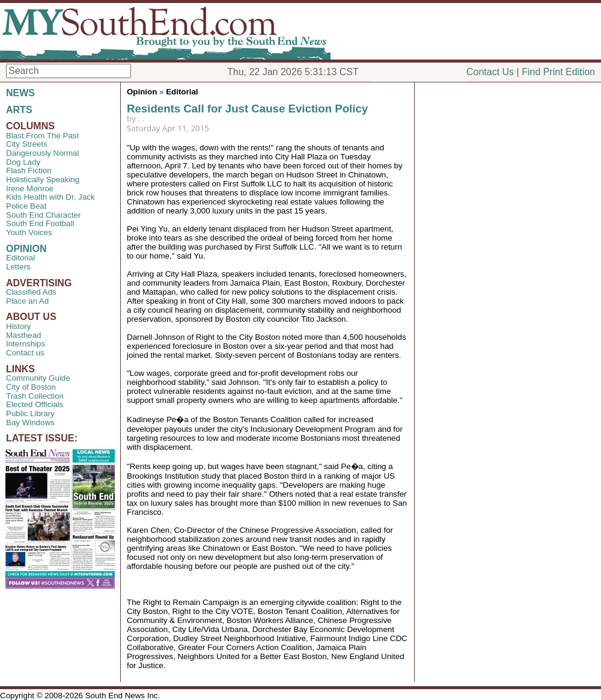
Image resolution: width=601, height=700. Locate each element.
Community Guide (38, 378)
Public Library (30, 413)
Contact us (25, 353)
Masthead (24, 335)
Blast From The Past (42, 136)
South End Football (40, 223)
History (18, 326)
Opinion (142, 92)
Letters (18, 267)
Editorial (20, 258)
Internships (26, 344)
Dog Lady (23, 162)
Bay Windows (30, 422)
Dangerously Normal (42, 153)
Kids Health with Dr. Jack (50, 197)
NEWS (20, 93)
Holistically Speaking (43, 180)
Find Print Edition (558, 72)
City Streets (27, 144)
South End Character (43, 215)
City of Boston (31, 387)
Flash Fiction (29, 170)
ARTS (19, 110)
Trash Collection (35, 396)
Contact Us (490, 72)
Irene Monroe (30, 189)
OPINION (26, 249)
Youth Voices (29, 232)
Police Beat (26, 206)
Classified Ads (31, 292)
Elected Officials (35, 404)
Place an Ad (27, 301)
